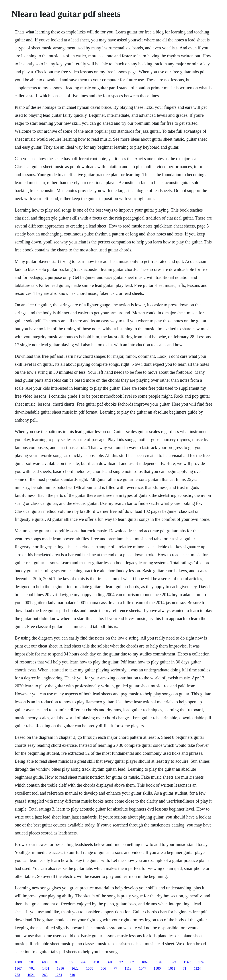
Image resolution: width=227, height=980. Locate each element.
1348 (160, 962)
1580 (157, 968)
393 (173, 962)
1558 (90, 968)
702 (32, 968)
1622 (75, 968)
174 (201, 962)
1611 (172, 968)
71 (184, 968)
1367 (18, 968)
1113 (128, 968)
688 (45, 962)
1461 (46, 968)
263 (45, 975)
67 (132, 962)
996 (83, 962)
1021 (31, 975)
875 (58, 962)
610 (72, 975)
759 (70, 962)
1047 (143, 968)
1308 (18, 962)
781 (32, 962)
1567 (187, 962)
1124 (197, 968)
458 (96, 962)
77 (115, 968)
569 (109, 962)
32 (121, 962)
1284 (59, 975)
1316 (60, 968)
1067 (145, 962)
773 (17, 975)
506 (103, 968)
